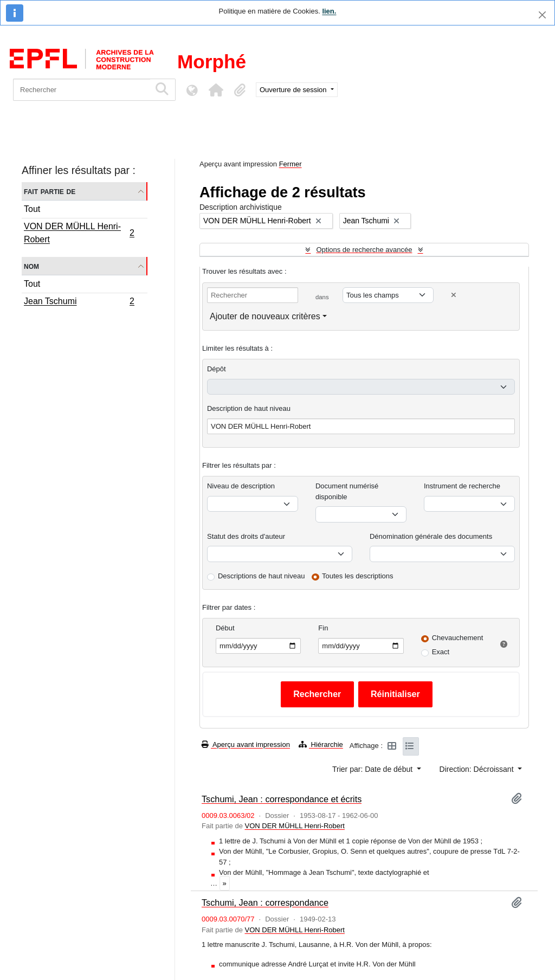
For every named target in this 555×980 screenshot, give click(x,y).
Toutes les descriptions (358, 576)
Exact (441, 652)
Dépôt (217, 369)
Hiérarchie (321, 744)
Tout (32, 209)
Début (225, 628)
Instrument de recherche (462, 486)
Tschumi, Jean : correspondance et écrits (282, 799)
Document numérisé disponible (347, 491)
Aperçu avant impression (246, 744)
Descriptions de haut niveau (261, 576)
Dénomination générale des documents (431, 536)
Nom (31, 266)
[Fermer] (542, 15)
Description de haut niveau (249, 408)
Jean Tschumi (79, 302)
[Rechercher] (82, 90)
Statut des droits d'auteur (246, 536)
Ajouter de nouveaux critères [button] (265, 316)
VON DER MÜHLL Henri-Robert (79, 233)
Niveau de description (241, 486)
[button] (216, 90)
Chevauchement (458, 638)
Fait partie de (50, 191)
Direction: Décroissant (478, 769)
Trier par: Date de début (373, 769)
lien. (329, 11)
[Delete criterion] (454, 295)
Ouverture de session (294, 90)
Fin (323, 628)
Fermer (291, 164)
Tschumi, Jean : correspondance (265, 902)
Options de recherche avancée (364, 250)
